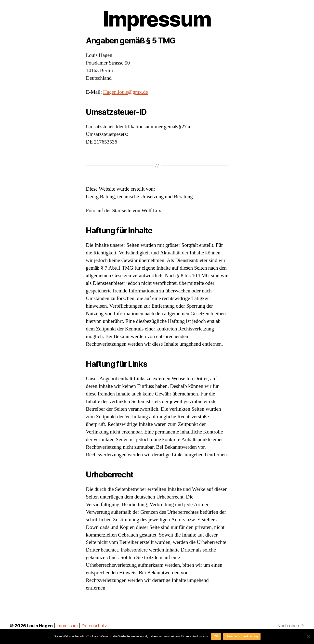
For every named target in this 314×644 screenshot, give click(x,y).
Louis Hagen (40, 626)
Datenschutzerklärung (242, 636)
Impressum (67, 626)
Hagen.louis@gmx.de (125, 92)
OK (216, 636)
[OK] (308, 636)
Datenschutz (94, 626)
